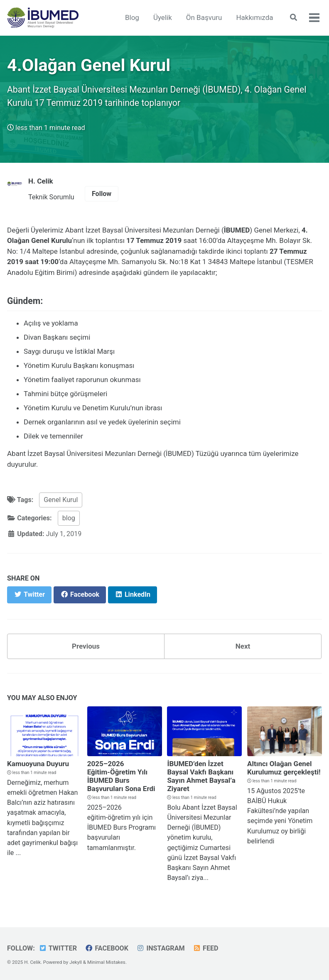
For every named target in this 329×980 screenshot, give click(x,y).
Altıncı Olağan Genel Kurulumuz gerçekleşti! (284, 768)
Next (243, 646)
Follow (102, 194)
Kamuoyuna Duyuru (38, 764)
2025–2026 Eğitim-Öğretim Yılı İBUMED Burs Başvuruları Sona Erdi (121, 776)
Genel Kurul (61, 500)
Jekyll (76, 962)
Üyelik (163, 17)
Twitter (58, 948)
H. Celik (41, 181)
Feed (206, 948)
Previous (86, 646)
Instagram (160, 948)
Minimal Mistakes (106, 962)
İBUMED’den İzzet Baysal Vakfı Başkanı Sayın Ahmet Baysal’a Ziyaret (201, 776)
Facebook (107, 948)
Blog (132, 17)
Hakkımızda (254, 17)
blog (69, 518)
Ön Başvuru (204, 17)
